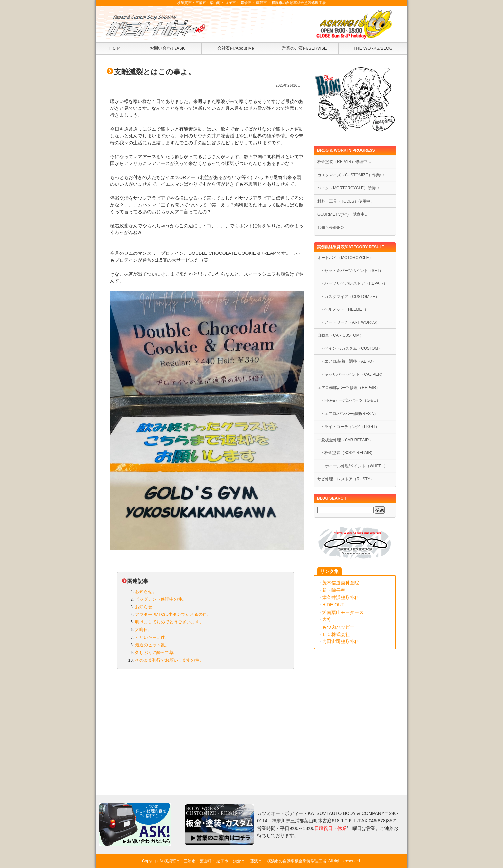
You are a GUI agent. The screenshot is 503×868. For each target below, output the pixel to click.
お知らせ (144, 607)
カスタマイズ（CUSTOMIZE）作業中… (353, 175)
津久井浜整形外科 (341, 597)
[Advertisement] (205, 726)
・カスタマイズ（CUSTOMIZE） (350, 297)
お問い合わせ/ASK (167, 48)
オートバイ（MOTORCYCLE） (345, 258)
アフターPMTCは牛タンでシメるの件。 (173, 614)
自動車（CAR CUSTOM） (340, 335)
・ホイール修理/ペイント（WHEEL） (352, 466)
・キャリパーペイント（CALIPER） (353, 374)
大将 (327, 619)
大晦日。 (144, 629)
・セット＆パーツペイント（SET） (352, 271)
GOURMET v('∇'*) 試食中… (343, 214)
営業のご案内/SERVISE (304, 48)
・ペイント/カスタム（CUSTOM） (351, 348)
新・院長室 (334, 590)
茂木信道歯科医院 (341, 583)
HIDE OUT (333, 605)
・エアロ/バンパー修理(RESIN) (348, 414)
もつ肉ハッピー (338, 627)
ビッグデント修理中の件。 (161, 599)
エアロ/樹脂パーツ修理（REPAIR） (349, 388)
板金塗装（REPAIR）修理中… (344, 162)
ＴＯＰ (114, 48)
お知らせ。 (146, 592)
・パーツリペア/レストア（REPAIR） (354, 283)
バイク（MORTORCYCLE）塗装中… (350, 188)
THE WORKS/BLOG (373, 48)
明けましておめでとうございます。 (169, 622)
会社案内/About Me (236, 48)
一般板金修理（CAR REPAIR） (345, 440)
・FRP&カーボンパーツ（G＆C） (350, 400)
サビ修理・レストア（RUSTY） (346, 479)
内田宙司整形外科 (341, 641)
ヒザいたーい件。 (152, 637)
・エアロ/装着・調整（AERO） (348, 361)
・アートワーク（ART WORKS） (350, 322)
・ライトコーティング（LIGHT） (350, 427)
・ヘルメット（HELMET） (344, 309)
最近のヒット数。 (152, 645)
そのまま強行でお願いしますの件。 (169, 660)
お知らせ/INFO (330, 228)
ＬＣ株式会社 (336, 634)
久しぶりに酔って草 (154, 652)
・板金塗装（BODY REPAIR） (348, 453)
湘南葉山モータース (343, 612)
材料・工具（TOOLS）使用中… (346, 201)
